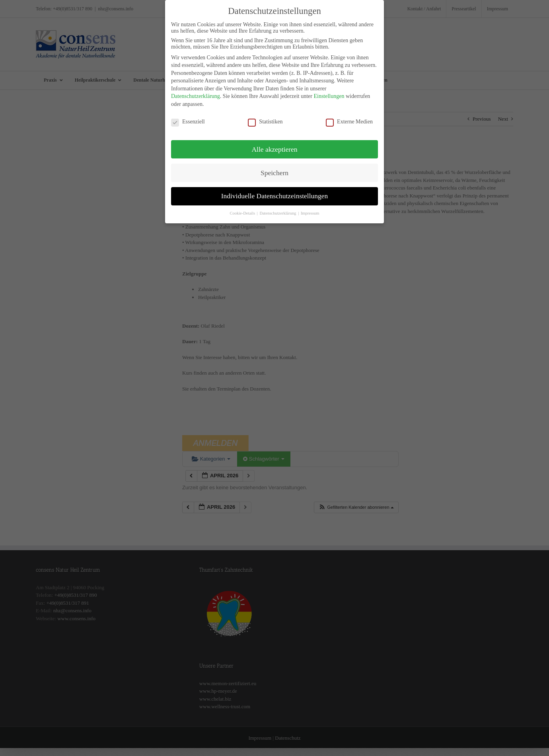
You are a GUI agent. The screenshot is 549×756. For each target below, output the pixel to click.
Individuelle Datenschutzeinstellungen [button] (275, 194)
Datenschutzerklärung (196, 94)
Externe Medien (349, 119)
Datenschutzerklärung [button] (278, 211)
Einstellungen (329, 94)
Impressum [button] (310, 211)
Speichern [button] (274, 170)
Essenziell (188, 119)
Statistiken (265, 119)
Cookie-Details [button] (243, 211)
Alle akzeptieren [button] (274, 147)
